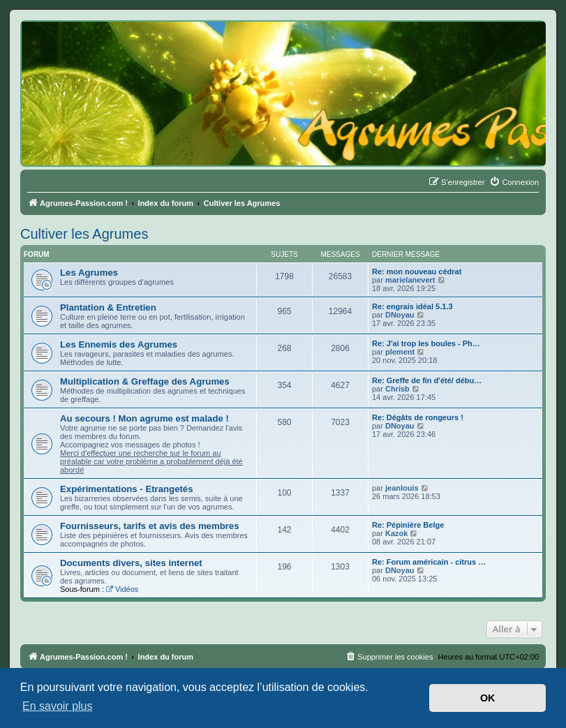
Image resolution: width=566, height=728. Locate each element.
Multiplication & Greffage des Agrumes (145, 381)
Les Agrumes (89, 273)
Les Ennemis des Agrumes (119, 344)
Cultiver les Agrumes (84, 234)
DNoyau (400, 315)
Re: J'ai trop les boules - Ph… (426, 343)
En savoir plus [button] (58, 706)
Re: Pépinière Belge (408, 525)
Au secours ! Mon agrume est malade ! (144, 418)
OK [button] (488, 698)
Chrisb (397, 389)
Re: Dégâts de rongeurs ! (418, 417)
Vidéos (122, 589)
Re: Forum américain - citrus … (429, 562)
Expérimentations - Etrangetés (127, 489)
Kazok (396, 533)
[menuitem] (514, 182)
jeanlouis (402, 488)
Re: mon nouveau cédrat (417, 272)
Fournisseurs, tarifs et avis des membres (150, 526)
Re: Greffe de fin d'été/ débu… (427, 380)
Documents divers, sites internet (131, 563)
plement (400, 352)
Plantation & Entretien (108, 307)
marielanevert (410, 280)
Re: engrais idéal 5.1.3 (412, 306)
